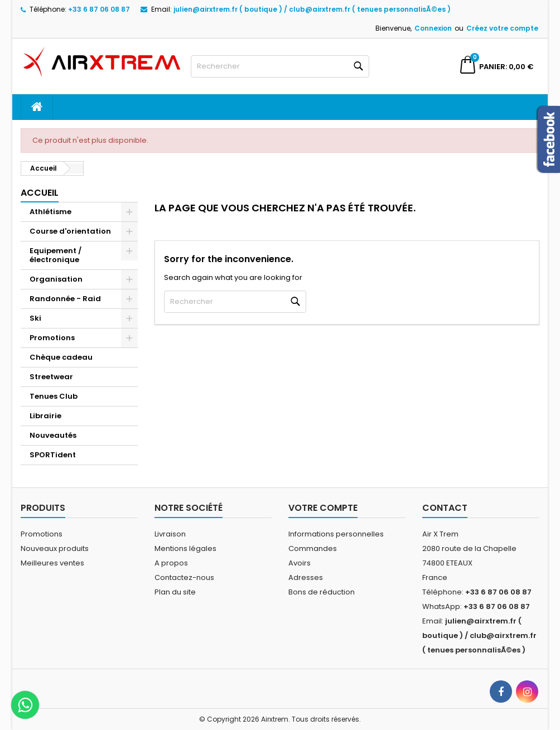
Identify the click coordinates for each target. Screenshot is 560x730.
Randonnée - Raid (65, 299)
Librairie (45, 416)
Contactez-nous (184, 577)
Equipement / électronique (55, 255)
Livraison (170, 534)
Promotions (52, 338)
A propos (171, 563)
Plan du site (175, 592)
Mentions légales (185, 548)
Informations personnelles (336, 534)
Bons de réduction (322, 592)
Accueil (40, 193)
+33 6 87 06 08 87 (99, 9)
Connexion (433, 28)
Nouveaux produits (55, 548)
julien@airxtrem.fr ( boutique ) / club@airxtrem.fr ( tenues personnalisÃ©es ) (312, 9)
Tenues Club (54, 396)
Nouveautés (53, 435)
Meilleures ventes (52, 563)
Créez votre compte (502, 28)
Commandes (313, 548)
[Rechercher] (280, 66)
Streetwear (51, 377)
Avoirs (300, 563)
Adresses (306, 577)
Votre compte (323, 508)
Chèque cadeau (61, 357)
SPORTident (53, 455)
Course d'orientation (70, 231)
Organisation (56, 279)
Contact (445, 508)
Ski (35, 318)
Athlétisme (50, 212)
